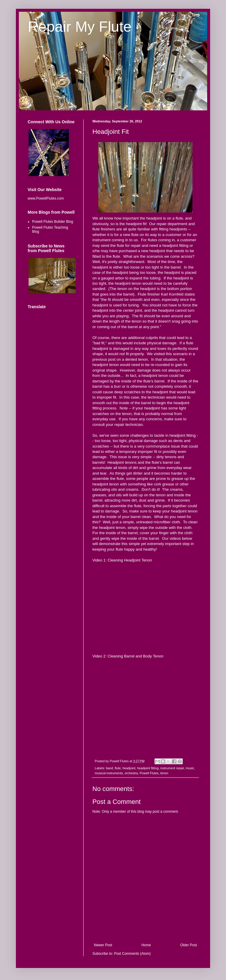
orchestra (131, 773)
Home (146, 945)
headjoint (129, 768)
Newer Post (103, 945)
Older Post (188, 945)
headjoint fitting (148, 768)
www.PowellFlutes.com (46, 198)
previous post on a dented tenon (120, 359)
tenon (164, 773)
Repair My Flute (80, 27)
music (190, 768)
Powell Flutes (149, 773)
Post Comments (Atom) (132, 954)
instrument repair (172, 768)
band (109, 768)
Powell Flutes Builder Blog (53, 222)
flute (118, 768)
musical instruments (109, 773)
